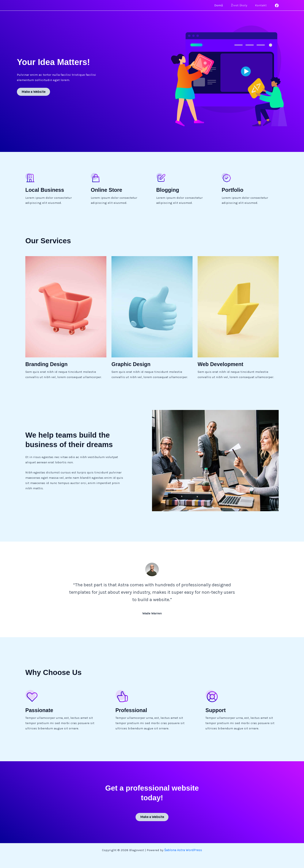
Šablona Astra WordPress (183, 849)
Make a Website (33, 92)
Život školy (241, 5)
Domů (223, 5)
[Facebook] (277, 5)
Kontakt (262, 5)
